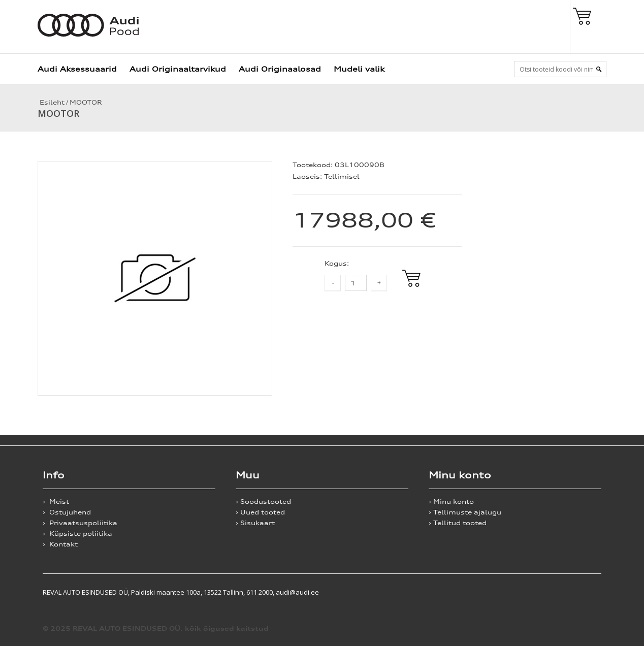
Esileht (51, 102)
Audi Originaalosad (280, 69)
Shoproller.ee (584, 592)
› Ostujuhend (67, 512)
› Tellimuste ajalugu (465, 512)
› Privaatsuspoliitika (80, 523)
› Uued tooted (260, 512)
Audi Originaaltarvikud (178, 69)
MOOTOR (86, 102)
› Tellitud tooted (458, 523)
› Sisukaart (255, 523)
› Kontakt (60, 544)
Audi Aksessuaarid (77, 69)
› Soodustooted (263, 502)
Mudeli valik (359, 69)
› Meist (56, 502)
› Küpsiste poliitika (77, 534)
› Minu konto (451, 502)
